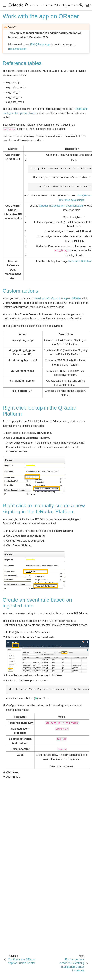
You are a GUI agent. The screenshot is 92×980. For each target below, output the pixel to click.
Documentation (18, 49)
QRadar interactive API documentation (61, 206)
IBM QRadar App (40, 45)
